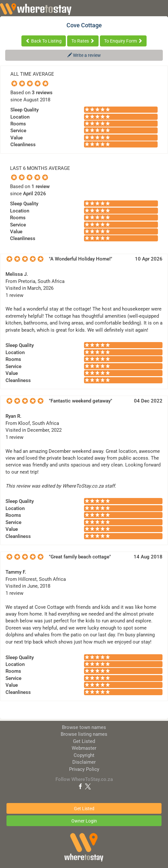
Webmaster (84, 748)
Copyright (84, 755)
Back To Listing (44, 41)
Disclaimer (84, 762)
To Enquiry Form (123, 41)
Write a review (84, 55)
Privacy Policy (84, 769)
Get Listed (84, 741)
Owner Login (84, 821)
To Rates (83, 41)
